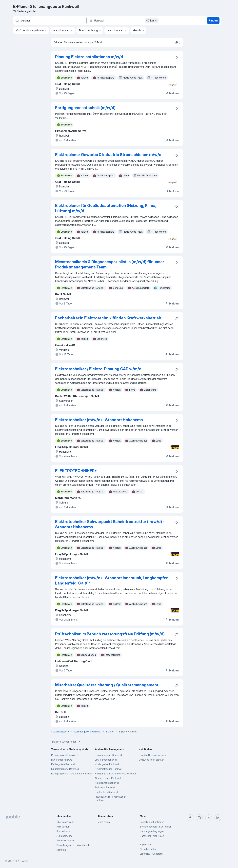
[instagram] (199, 818)
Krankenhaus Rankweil (107, 783)
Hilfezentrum (63, 827)
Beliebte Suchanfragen (67, 742)
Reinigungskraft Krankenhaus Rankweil (72, 774)
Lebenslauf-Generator (151, 854)
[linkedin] (218, 818)
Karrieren (61, 850)
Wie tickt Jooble (65, 840)
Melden (172, 93)
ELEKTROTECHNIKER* (76, 471)
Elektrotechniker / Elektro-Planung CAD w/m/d (98, 369)
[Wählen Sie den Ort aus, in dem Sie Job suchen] (123, 20)
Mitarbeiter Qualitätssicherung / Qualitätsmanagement (107, 685)
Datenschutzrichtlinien (152, 836)
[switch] (178, 42)
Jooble (24, 861)
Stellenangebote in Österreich (156, 827)
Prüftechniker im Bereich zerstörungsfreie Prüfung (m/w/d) (110, 634)
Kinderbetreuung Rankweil (65, 769)
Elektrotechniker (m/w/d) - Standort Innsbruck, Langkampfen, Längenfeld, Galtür (112, 580)
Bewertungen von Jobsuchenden (74, 845)
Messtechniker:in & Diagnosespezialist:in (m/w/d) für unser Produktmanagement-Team (110, 264)
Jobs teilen (104, 822)
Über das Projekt (65, 822)
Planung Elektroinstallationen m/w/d (89, 57)
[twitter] (209, 818)
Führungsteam (64, 836)
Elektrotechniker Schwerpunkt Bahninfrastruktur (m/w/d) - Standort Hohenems (110, 524)
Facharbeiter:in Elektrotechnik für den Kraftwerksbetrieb (108, 318)
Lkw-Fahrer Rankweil (62, 760)
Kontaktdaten (64, 831)
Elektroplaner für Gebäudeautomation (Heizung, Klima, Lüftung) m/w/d (106, 208)
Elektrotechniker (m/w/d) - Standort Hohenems (99, 420)
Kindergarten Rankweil (63, 764)
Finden (213, 20)
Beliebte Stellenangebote (152, 755)
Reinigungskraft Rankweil (65, 755)
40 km (152, 20)
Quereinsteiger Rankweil (108, 778)
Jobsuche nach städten (152, 760)
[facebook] (190, 818)
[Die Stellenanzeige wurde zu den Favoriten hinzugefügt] (176, 57)
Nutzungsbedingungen (152, 831)
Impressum (145, 844)
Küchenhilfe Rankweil (106, 792)
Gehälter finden (148, 849)
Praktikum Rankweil (105, 787)
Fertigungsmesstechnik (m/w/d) (85, 108)
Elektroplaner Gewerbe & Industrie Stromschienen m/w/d (108, 155)
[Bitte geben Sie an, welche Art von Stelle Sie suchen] (50, 20)
